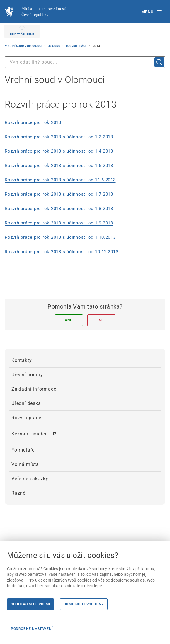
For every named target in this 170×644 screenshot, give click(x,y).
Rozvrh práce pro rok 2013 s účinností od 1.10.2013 (60, 237)
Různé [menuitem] (18, 493)
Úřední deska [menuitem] (26, 403)
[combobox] (85, 62)
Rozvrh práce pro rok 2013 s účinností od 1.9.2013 (59, 223)
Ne (101, 320)
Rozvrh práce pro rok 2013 (33, 122)
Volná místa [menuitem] (25, 464)
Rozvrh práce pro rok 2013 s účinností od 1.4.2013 (59, 151)
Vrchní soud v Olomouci (24, 46)
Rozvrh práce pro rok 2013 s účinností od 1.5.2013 (59, 166)
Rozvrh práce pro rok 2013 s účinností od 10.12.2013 (61, 252)
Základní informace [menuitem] (34, 389)
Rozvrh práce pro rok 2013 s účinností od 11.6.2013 (60, 180)
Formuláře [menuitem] (23, 450)
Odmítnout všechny (84, 604)
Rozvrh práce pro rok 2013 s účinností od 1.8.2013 (59, 209)
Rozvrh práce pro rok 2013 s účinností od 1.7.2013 (59, 194)
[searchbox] (85, 62)
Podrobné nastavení (32, 629)
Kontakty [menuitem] (22, 360)
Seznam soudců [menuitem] (30, 434)
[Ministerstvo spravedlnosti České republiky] (35, 12)
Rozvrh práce (77, 46)
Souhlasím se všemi (30, 604)
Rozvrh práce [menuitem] (26, 418)
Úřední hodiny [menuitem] (27, 375)
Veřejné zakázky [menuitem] (30, 479)
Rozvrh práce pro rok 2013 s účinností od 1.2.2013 (59, 137)
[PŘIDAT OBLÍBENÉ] (22, 31)
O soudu (54, 46)
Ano (69, 320)
